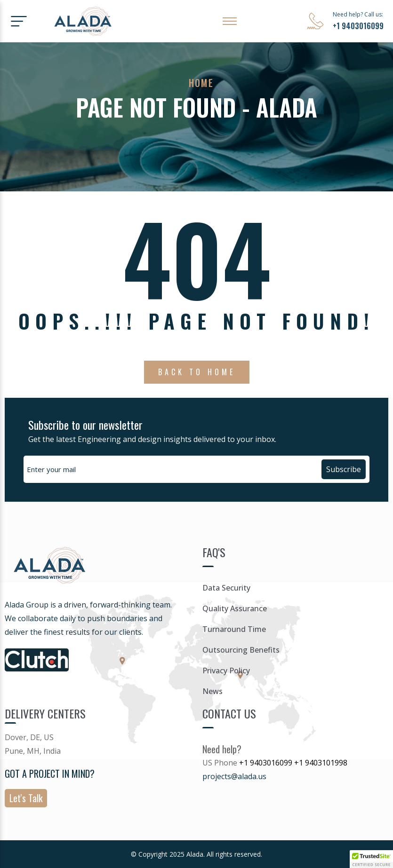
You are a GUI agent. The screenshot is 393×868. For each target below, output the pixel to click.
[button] (371, 859)
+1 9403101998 (321, 763)
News (213, 691)
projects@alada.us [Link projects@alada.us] (234, 776)
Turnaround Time (234, 629)
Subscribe (344, 469)
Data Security (226, 588)
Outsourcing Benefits (241, 650)
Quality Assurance (235, 608)
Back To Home (197, 372)
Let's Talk (26, 798)
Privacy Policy (226, 671)
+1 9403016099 (358, 26)
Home (201, 83)
